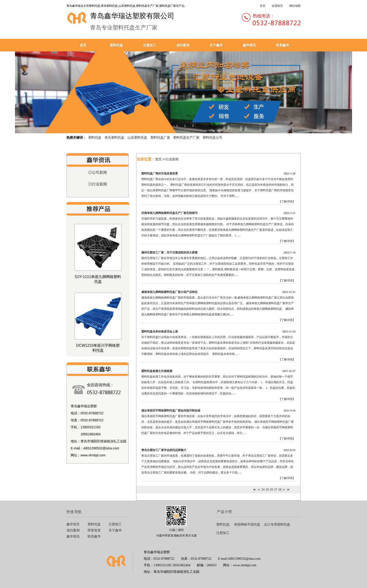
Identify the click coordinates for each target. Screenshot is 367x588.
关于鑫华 (216, 45)
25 (267, 490)
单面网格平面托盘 (247, 525)
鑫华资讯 (249, 45)
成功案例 (183, 45)
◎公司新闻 (98, 172)
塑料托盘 (116, 45)
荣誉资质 (94, 530)
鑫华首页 (73, 524)
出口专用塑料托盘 (277, 525)
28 (280, 490)
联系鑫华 (283, 45)
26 (271, 490)
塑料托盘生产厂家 (186, 137)
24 (263, 490)
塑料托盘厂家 (160, 137)
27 (275, 490)
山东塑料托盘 (137, 137)
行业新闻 (172, 159)
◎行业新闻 (98, 184)
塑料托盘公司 (213, 137)
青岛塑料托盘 (114, 137)
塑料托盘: (223, 525)
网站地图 (295, 6)
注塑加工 (150, 45)
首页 (263, 6)
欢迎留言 (277, 6)
